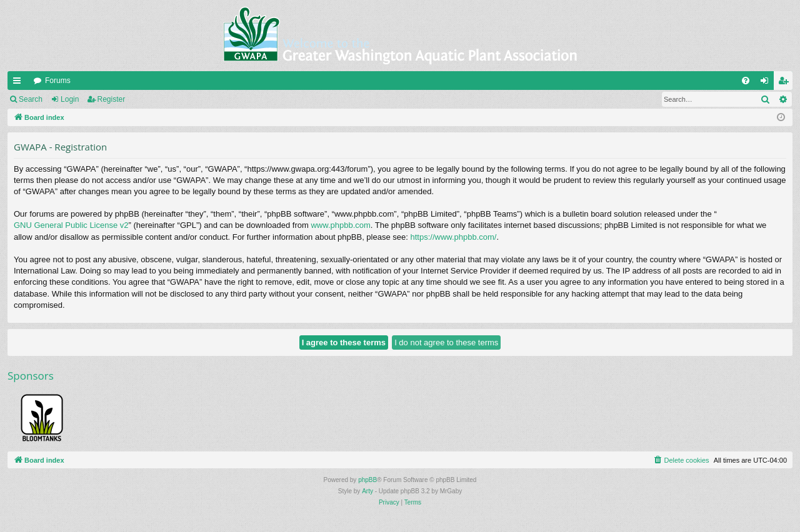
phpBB (367, 480)
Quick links (19, 83)
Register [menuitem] (786, 83)
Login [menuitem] (767, 83)
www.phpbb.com (340, 225)
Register (112, 99)
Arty (367, 491)
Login (70, 99)
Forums (58, 81)
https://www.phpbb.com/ (453, 237)
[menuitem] (746, 81)
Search (31, 99)
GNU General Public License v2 (71, 225)
